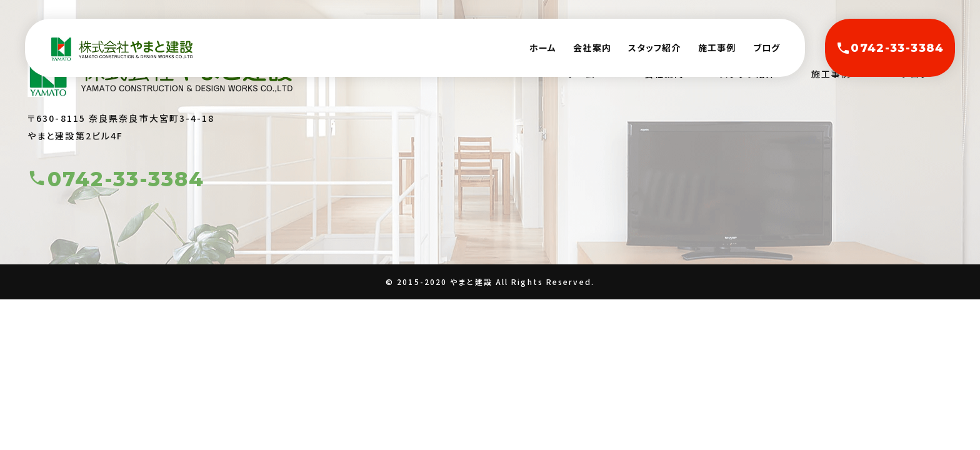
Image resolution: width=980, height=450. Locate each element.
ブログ (767, 47)
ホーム (543, 47)
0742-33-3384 (890, 48)
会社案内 (592, 47)
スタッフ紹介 (654, 47)
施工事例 (717, 47)
